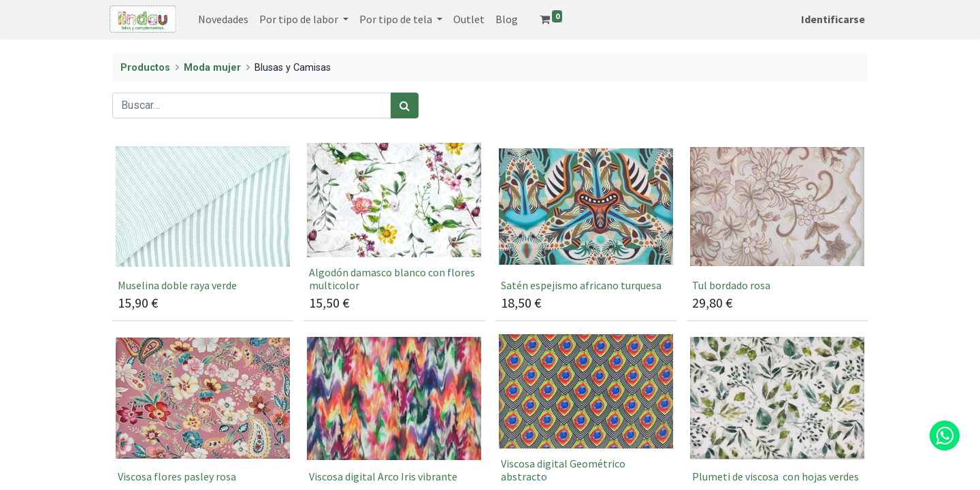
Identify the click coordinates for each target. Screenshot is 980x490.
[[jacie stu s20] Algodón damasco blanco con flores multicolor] (394, 230)
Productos (145, 68)
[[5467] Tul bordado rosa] (777, 230)
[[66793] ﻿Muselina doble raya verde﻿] (203, 230)
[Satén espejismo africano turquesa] (586, 230)
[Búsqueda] (405, 105)
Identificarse (830, 19)
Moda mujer (212, 68)
